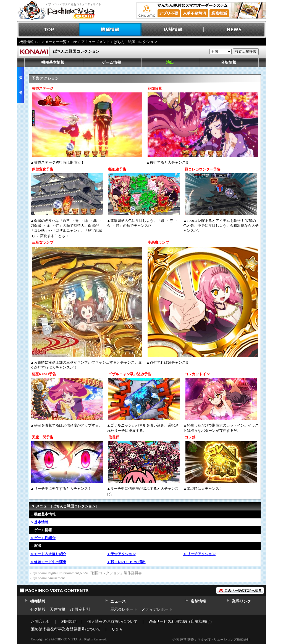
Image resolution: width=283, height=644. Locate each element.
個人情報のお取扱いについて (112, 622)
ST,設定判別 (80, 609)
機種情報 (110, 30)
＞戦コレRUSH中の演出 (126, 562)
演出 (170, 62)
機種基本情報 (53, 62)
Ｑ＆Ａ (117, 629)
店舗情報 (173, 30)
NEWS (235, 30)
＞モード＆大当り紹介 (48, 554)
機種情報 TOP (30, 42)
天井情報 (57, 609)
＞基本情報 (39, 522)
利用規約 (69, 622)
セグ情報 (38, 609)
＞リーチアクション (199, 554)
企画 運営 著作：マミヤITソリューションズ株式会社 (211, 640)
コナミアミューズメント (90, 42)
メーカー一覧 (56, 42)
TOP (48, 30)
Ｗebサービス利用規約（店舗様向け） (181, 622)
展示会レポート (124, 609)
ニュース (118, 601)
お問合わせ (41, 622)
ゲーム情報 (111, 62)
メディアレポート (157, 609)
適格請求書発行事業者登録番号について (66, 629)
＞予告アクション (121, 554)
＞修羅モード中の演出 (48, 562)
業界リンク (241, 601)
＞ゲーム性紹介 (43, 538)
